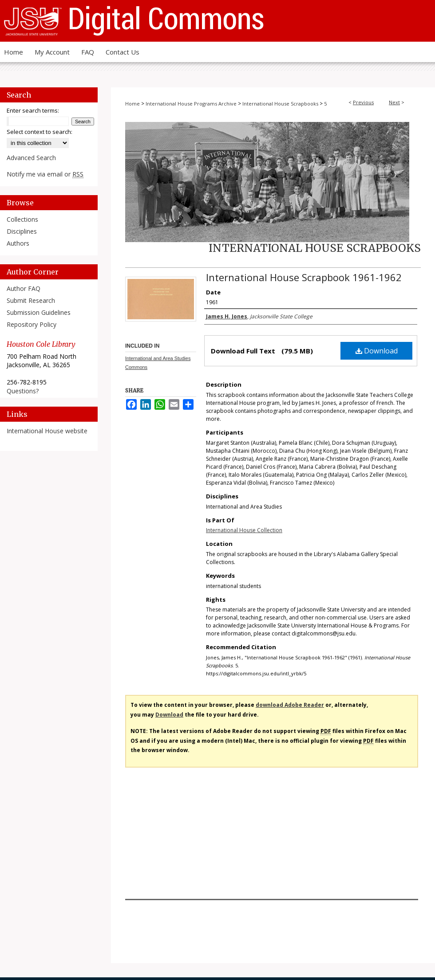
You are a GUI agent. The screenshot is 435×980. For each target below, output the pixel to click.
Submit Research (31, 300)
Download (377, 351)
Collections (22, 219)
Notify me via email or (45, 174)
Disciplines (22, 231)
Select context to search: (40, 132)
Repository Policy (32, 324)
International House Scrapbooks (280, 104)
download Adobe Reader (290, 705)
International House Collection (244, 530)
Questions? (23, 391)
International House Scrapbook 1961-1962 (304, 277)
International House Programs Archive (191, 104)
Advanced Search (31, 158)
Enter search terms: (33, 110)
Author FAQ (24, 288)
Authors (18, 243)
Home (132, 104)
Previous (363, 102)
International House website (47, 431)
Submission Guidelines (39, 312)
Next (394, 102)
